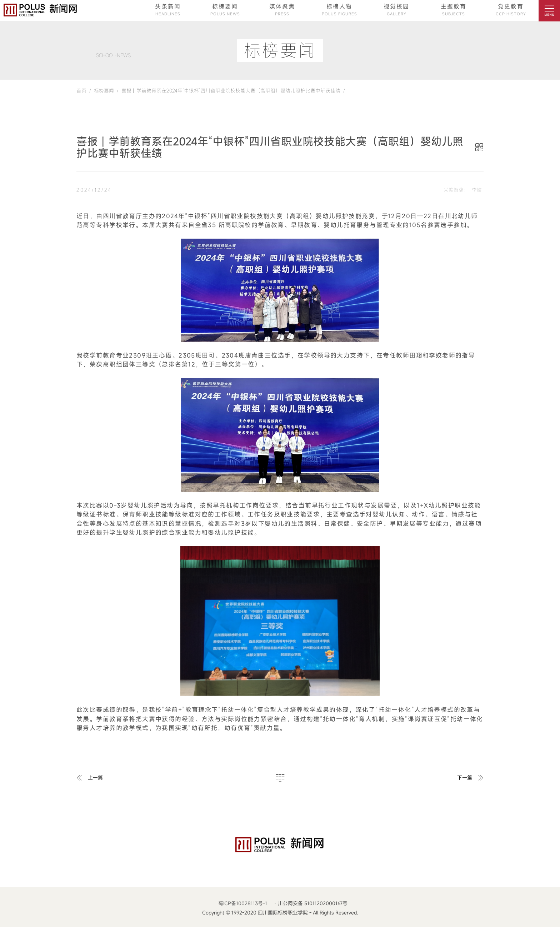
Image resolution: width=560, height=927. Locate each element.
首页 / (84, 91)
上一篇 (95, 778)
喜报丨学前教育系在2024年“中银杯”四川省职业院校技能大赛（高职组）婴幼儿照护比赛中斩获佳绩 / (232, 91)
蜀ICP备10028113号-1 (243, 903)
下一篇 (465, 778)
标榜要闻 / (105, 91)
